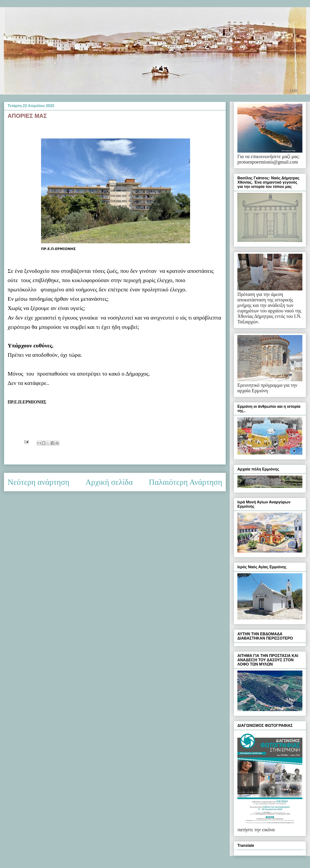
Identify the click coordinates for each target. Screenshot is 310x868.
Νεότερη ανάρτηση (38, 482)
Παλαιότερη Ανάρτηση (185, 482)
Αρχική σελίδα (109, 482)
